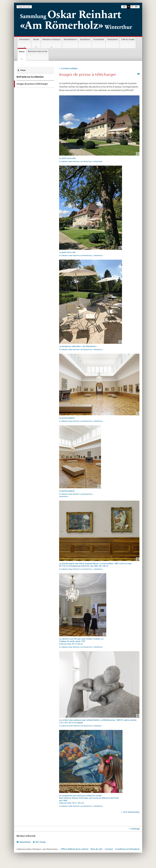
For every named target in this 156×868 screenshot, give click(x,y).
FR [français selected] (129, 7)
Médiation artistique (51, 39)
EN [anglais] (136, 7)
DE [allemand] (124, 7)
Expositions (85, 39)
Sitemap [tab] (135, 829)
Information (24, 39)
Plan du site (96, 849)
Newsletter (25, 842)
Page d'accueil (24, 7)
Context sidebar (69, 68)
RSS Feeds (41, 842)
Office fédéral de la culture (75, 849)
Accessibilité (99, 39)
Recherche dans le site (38, 51)
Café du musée (128, 39)
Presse (23, 52)
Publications (113, 39)
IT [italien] (132, 7)
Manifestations (70, 39)
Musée (36, 39)
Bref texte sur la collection (30, 77)
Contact (109, 849)
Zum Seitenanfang (131, 812)
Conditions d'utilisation (127, 849)
